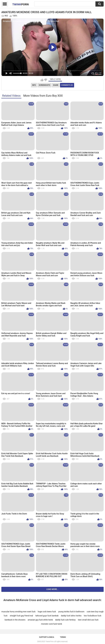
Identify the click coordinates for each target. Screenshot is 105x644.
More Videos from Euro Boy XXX (43, 96)
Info (34, 85)
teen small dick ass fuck (88, 620)
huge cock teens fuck (47, 612)
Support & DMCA (47, 637)
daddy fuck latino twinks (71, 616)
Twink (21, 4)
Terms (63, 637)
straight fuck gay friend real (21, 616)
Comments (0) (67, 85)
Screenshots (45, 85)
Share (56, 85)
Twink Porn (50, 642)
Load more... (53, 589)
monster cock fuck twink (52, 624)
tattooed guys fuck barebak (47, 616)
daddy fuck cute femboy (65, 620)
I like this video (42, 80)
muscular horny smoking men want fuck (19, 612)
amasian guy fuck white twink (40, 620)
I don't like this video (46, 80)
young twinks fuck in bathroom (71, 612)
